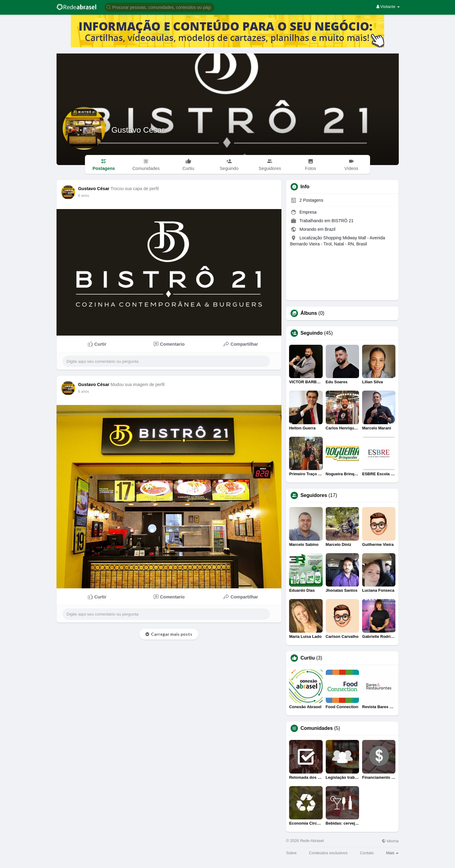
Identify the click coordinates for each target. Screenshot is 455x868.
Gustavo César (138, 130)
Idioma (390, 841)
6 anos (84, 196)
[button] (160, 7)
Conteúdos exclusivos (328, 853)
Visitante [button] (388, 7)
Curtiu (308, 658)
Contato (367, 853)
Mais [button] (392, 853)
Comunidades (317, 728)
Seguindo (312, 333)
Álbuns (309, 313)
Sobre (291, 853)
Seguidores (314, 495)
